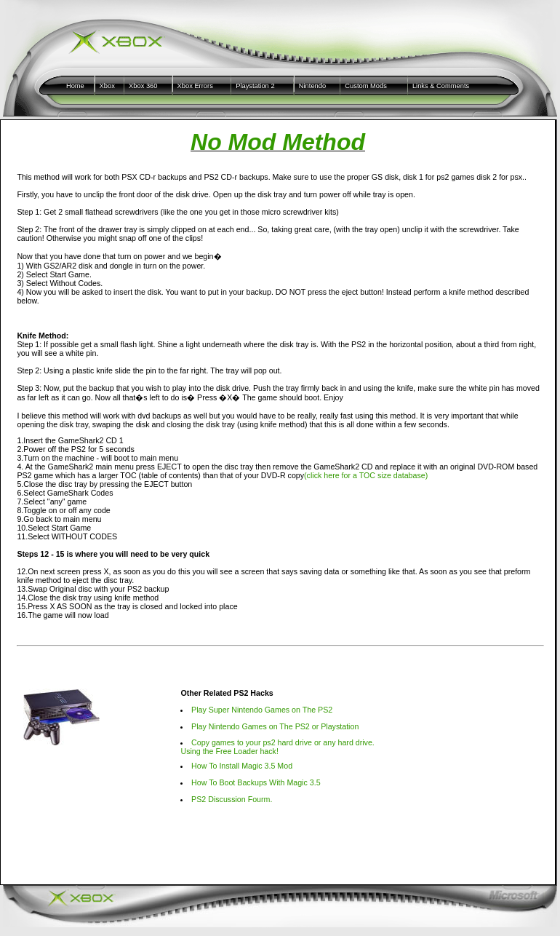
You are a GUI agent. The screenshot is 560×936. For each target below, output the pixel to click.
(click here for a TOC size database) (366, 475)
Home (75, 86)
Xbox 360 (143, 86)
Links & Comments (441, 86)
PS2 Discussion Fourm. (232, 799)
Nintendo (312, 86)
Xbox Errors (195, 86)
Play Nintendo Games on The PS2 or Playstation (275, 726)
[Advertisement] (278, 862)
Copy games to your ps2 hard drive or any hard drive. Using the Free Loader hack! (277, 747)
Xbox (107, 86)
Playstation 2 (255, 86)
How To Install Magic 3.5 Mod (242, 766)
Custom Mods (366, 86)
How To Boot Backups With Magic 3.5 (256, 782)
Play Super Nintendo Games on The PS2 (262, 710)
